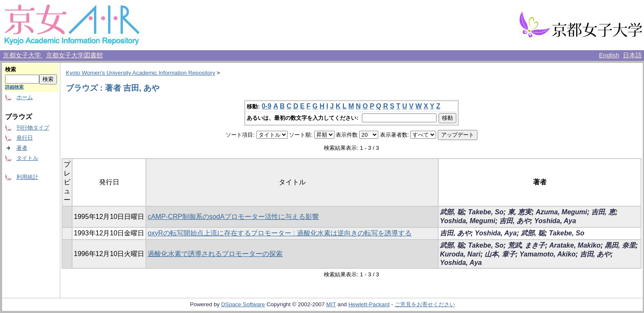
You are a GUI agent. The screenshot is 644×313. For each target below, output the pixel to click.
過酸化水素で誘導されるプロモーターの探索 (215, 254)
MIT (331, 304)
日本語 (632, 55)
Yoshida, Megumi (468, 221)
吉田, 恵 (603, 212)
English (609, 55)
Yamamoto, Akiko (548, 254)
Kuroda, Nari (460, 254)
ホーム (25, 97)
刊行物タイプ (33, 128)
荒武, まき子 (527, 245)
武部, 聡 (452, 212)
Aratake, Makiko (575, 245)
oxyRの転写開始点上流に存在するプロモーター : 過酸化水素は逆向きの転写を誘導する (280, 233)
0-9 (266, 106)
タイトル (27, 158)
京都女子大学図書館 (74, 55)
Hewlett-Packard (369, 304)
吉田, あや (515, 221)
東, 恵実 (520, 212)
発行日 (25, 138)
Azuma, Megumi (561, 212)
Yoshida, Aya (555, 221)
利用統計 (27, 177)
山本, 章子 (500, 254)
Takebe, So (486, 212)
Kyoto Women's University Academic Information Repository (140, 73)
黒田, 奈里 (620, 245)
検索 (11, 69)
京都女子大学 (23, 55)
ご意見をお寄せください (425, 304)
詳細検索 (14, 87)
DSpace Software (243, 304)
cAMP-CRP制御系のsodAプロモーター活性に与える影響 (233, 217)
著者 (22, 148)
